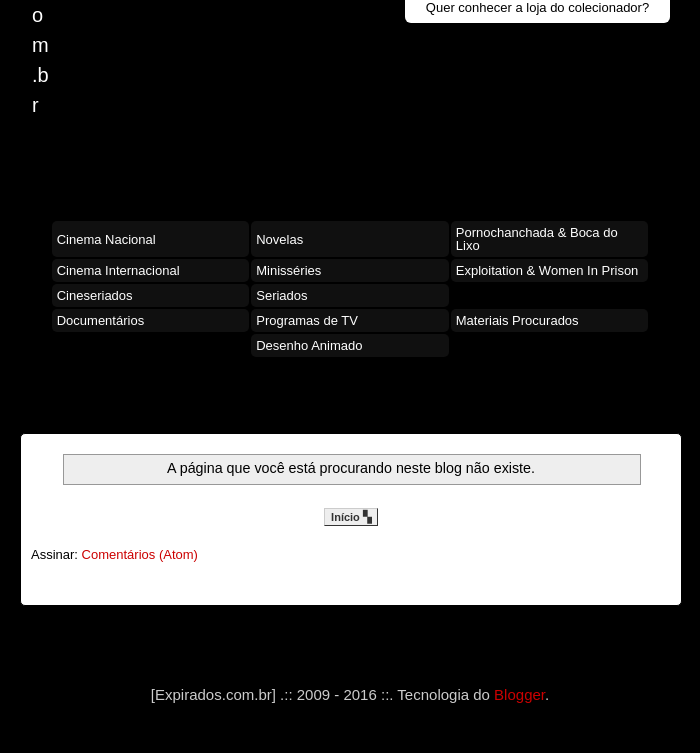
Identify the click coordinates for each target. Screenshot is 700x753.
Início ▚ (351, 517)
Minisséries (288, 270)
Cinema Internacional (118, 270)
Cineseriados (95, 295)
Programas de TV (307, 320)
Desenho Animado (309, 345)
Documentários (100, 320)
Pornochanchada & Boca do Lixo (537, 239)
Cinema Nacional (106, 239)
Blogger (519, 694)
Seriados (281, 295)
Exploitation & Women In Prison (547, 270)
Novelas (279, 239)
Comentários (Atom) (140, 554)
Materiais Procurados (517, 320)
